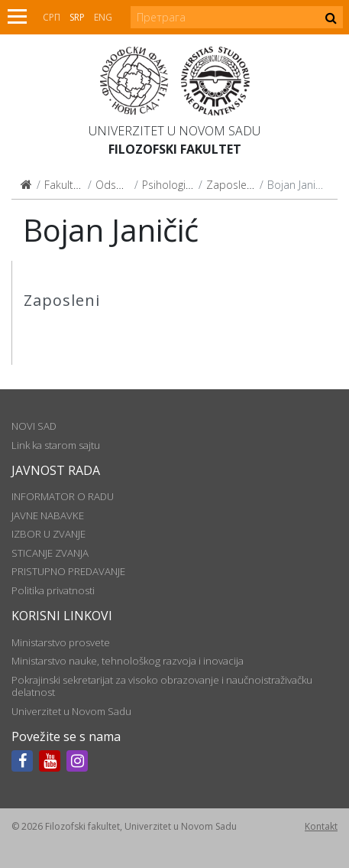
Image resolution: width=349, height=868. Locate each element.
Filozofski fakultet (175, 149)
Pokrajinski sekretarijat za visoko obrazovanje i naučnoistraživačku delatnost (162, 686)
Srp (77, 17)
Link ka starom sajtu (56, 445)
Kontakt (321, 826)
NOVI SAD (34, 426)
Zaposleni (231, 185)
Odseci (113, 185)
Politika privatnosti (53, 590)
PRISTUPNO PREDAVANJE (68, 571)
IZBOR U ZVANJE (48, 534)
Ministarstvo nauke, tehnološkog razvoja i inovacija (128, 661)
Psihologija (168, 185)
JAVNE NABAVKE (48, 515)
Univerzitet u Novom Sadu (174, 131)
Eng (103, 17)
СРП (52, 17)
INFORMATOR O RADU (63, 496)
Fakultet (64, 185)
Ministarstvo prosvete (61, 642)
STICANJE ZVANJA (50, 553)
